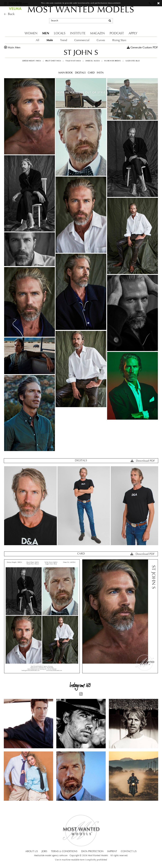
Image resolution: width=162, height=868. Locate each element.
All (37, 40)
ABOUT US (32, 851)
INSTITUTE (78, 33)
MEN (46, 33)
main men (14, 48)
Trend (64, 40)
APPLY (133, 33)
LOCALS (60, 33)
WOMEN (31, 33)
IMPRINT (112, 851)
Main (50, 40)
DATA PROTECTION (92, 851)
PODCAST (117, 33)
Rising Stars (119, 40)
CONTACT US (129, 851)
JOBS (44, 851)
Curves (101, 40)
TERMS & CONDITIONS (64, 851)
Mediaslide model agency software (51, 856)
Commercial (82, 40)
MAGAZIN (98, 33)
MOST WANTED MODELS (81, 10)
